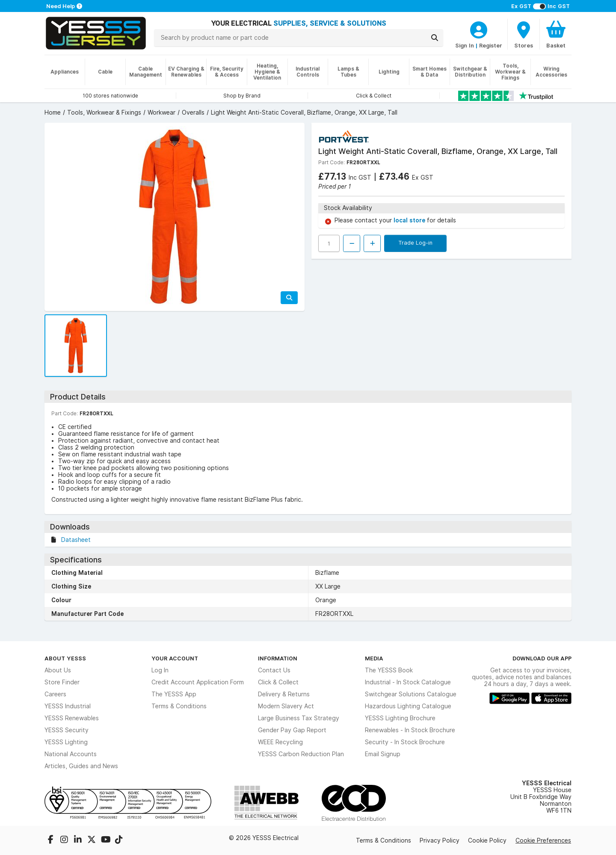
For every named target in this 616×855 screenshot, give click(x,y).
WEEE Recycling (280, 742)
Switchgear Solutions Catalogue (411, 694)
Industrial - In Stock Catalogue (408, 682)
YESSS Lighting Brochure (400, 718)
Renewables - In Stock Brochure (410, 730)
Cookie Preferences (543, 840)
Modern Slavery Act (286, 706)
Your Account (175, 658)
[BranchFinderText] (524, 34)
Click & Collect (278, 682)
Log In (160, 670)
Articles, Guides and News (81, 766)
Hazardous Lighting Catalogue (408, 706)
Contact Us (274, 670)
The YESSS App (174, 694)
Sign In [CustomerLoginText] (465, 45)
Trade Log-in (415, 243)
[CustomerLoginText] (479, 29)
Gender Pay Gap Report (292, 730)
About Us (58, 670)
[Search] (435, 38)
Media (374, 658)
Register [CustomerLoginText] (491, 45)
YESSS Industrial (68, 706)
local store (410, 220)
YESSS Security (67, 730)
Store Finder (62, 682)
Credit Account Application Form (198, 682)
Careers (55, 694)
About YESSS (65, 658)
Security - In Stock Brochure (405, 742)
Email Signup (383, 754)
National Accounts (71, 754)
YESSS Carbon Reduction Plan (301, 754)
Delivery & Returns (284, 694)
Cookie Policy (487, 840)
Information (278, 658)
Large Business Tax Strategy (299, 718)
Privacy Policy (440, 840)
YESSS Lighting (66, 742)
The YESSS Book (389, 670)
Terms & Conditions (179, 706)
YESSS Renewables (72, 718)
